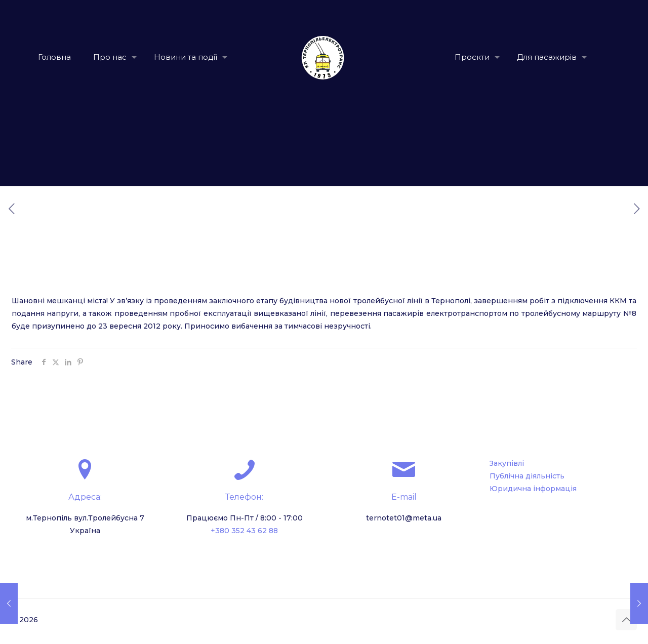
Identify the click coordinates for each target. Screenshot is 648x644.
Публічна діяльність (527, 476)
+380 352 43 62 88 (244, 531)
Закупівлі (507, 463)
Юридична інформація (533, 489)
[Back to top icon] (626, 620)
